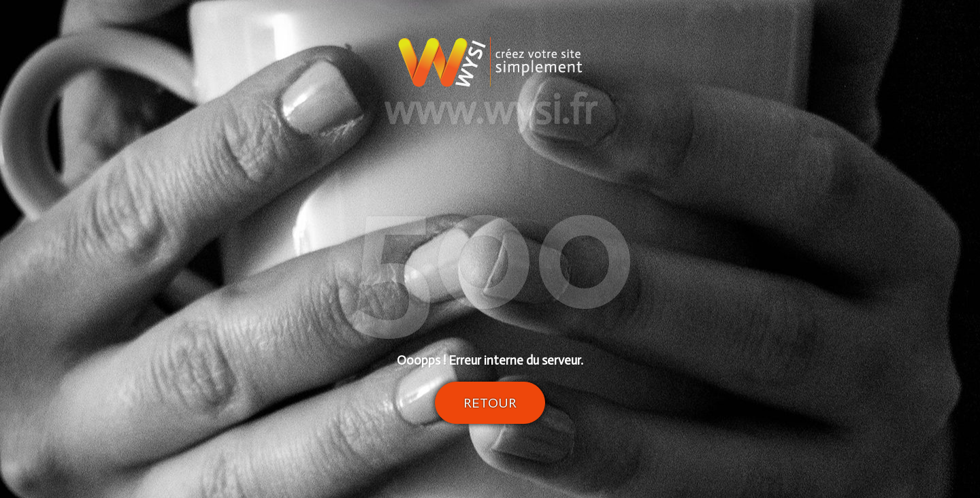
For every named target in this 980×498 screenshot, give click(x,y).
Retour (490, 403)
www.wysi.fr (490, 110)
